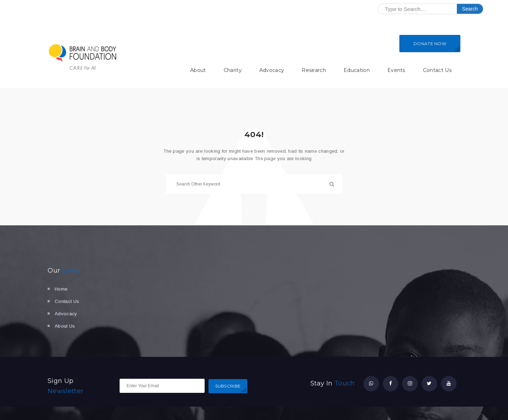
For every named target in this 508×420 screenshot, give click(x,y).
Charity (233, 70)
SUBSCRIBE (228, 386)
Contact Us (437, 70)
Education (357, 70)
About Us (65, 326)
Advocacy (272, 70)
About (198, 70)
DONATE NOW (430, 44)
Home (61, 289)
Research (314, 70)
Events (396, 70)
